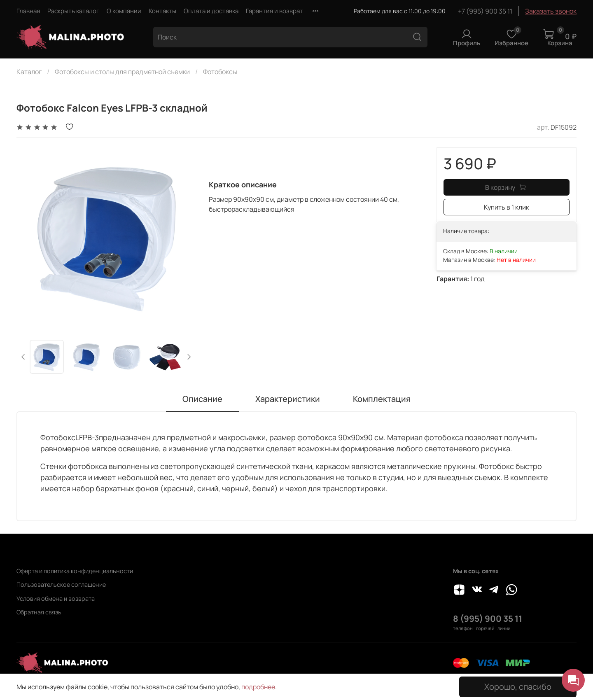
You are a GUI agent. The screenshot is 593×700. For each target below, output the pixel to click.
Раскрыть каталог (73, 11)
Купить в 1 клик (507, 207)
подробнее (258, 687)
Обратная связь (39, 612)
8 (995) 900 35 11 (488, 618)
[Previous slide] (23, 357)
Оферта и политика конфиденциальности (75, 571)
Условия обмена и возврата (56, 598)
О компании (124, 11)
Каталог (29, 72)
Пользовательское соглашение (61, 584)
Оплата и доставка (211, 11)
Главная (28, 11)
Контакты (162, 11)
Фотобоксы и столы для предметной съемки (122, 72)
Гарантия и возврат (274, 11)
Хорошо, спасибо (518, 687)
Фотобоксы (220, 72)
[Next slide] (189, 357)
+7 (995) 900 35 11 (485, 11)
